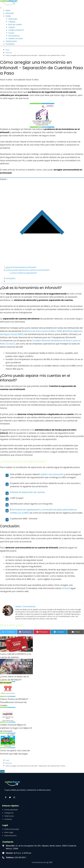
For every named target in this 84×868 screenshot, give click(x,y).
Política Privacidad (12, 829)
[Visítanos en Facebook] (6, 797)
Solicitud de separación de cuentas (27, 492)
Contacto (10, 44)
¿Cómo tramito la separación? (24, 273)
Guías (8, 16)
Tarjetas (12, 22)
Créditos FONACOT (16, 30)
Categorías (9, 813)
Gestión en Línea (16, 39)
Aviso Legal (9, 832)
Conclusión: (11, 278)
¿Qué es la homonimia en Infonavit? (21, 267)
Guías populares (11, 810)
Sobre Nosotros (10, 836)
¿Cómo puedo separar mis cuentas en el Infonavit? (28, 270)
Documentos (14, 36)
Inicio (8, 10)
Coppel (12, 27)
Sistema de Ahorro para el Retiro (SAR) (43, 331)
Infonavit (10, 13)
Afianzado (13, 19)
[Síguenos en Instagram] (14, 797)
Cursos (11, 33)
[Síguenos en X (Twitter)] (10, 797)
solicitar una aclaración (52, 474)
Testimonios (11, 41)
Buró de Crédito (15, 25)
